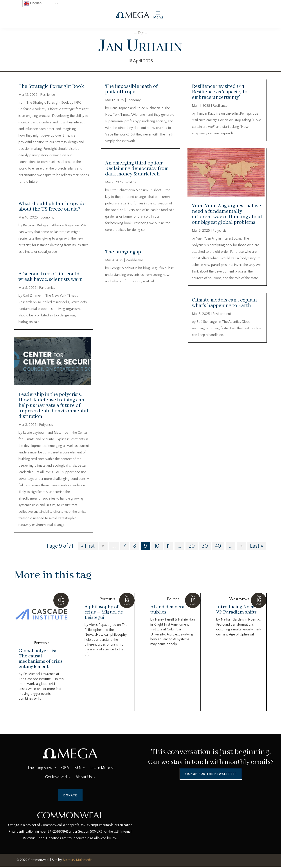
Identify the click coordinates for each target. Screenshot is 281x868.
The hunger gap (123, 252)
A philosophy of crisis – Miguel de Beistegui (104, 614)
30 (205, 547)
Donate (70, 797)
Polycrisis (46, 426)
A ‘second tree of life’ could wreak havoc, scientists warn (50, 277)
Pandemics (47, 288)
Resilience (48, 95)
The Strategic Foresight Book (51, 86)
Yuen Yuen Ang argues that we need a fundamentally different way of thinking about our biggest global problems (227, 214)
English (33, 4)
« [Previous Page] (103, 547)
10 (157, 547)
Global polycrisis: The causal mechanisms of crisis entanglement (41, 660)
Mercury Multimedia (78, 861)
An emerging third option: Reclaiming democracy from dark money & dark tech (137, 169)
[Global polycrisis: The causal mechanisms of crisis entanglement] (41, 616)
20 (192, 547)
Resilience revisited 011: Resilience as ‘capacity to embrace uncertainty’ (220, 92)
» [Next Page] (241, 547)
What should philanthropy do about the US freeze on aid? (52, 206)
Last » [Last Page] (257, 547)
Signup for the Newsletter (211, 775)
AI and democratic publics (170, 611)
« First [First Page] (88, 547)
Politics (131, 182)
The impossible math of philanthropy (131, 89)
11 (168, 547)
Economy (47, 217)
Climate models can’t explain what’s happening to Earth (224, 303)
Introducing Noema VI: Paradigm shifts (237, 611)
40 (218, 547)
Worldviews (135, 260)
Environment (222, 314)
